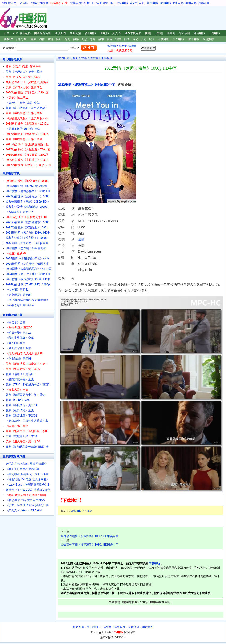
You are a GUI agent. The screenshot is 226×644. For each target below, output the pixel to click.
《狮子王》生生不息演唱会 (23, 469)
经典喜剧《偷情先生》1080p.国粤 (27, 243)
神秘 (76, 39)
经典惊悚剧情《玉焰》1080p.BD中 (27, 202)
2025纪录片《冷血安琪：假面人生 (27, 264)
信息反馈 (120, 627)
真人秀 (117, 33)
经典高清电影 (90, 58)
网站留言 (78, 627)
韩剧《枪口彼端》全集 (20, 410)
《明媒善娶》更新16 (18, 333)
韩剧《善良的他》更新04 (21, 405)
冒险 (110, 39)
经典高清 (75, 33)
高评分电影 (137, 3)
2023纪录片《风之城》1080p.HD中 (28, 233)
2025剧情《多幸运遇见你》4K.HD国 (28, 269)
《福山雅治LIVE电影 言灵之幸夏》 (27, 479)
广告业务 (106, 627)
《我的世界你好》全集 (20, 338)
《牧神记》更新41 (17, 290)
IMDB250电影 (119, 3)
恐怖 (93, 39)
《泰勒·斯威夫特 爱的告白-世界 (25, 500)
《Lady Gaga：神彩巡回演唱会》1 (27, 485)
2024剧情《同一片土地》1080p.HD (28, 274)
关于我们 (92, 627)
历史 (144, 39)
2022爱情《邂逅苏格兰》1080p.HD (28, 191)
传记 (135, 39)
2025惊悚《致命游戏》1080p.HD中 (28, 279)
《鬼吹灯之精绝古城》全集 (23, 103)
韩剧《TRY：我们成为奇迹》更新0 (28, 385)
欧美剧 (171, 33)
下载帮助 (154, 563)
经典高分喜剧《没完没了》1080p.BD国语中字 (90, 545)
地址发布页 (9, 3)
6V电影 (4, 18)
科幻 (59, 39)
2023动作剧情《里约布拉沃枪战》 (27, 186)
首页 (7, 33)
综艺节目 (184, 33)
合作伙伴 (134, 627)
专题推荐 (208, 39)
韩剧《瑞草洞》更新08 (20, 374)
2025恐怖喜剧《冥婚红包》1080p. (27, 227)
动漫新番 (61, 33)
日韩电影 (214, 33)
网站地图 (148, 627)
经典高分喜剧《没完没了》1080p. (27, 238)
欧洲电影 (165, 3)
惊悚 (118, 39)
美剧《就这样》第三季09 (21, 436)
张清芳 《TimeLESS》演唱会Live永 (28, 490)
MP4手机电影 (133, 33)
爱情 (50, 39)
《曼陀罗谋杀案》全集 (20, 379)
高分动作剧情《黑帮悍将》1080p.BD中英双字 (90, 536)
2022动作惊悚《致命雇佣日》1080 (27, 196)
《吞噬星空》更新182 (19, 212)
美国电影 (152, 3)
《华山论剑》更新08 (18, 359)
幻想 (84, 39)
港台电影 (199, 33)
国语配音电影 (43, 33)
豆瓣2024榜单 (39, 3)
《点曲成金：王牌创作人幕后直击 (27, 421)
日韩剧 (159, 33)
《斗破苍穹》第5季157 (20, 305)
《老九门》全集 (16, 343)
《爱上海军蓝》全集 (18, 348)
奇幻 (67, 39)
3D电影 (104, 33)
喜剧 (33, 39)
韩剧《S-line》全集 (18, 400)
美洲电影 (191, 3)
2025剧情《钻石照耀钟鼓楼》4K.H (27, 259)
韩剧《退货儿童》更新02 (21, 416)
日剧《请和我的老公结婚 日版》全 (27, 447)
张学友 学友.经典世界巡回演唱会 (26, 464)
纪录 (152, 39)
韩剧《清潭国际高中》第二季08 (26, 395)
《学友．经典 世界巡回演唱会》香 (27, 505)
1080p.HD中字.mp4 (81, 511)
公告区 (24, 3)
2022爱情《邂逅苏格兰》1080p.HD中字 (87, 85)
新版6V (8, 39)
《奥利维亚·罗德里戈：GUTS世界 (27, 474)
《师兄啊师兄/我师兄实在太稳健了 (27, 300)
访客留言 (204, 3)
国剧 (148, 33)
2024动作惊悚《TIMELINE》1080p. (28, 284)
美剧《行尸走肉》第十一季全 (24, 72)
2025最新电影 (22, 33)
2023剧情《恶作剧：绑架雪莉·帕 (26, 248)
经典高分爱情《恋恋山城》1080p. (27, 207)
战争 (101, 39)
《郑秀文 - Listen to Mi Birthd (24, 510)
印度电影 (163, 39)
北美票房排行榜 (80, 3)
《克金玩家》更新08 (18, 295)
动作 (42, 39)
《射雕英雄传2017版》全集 (23, 129)
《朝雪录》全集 (16, 322)
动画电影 (90, 33)
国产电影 (178, 39)
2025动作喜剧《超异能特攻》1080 (27, 222)
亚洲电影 (178, 3)
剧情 (127, 39)
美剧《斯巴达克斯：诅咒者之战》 (27, 108)
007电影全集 (100, 3)
